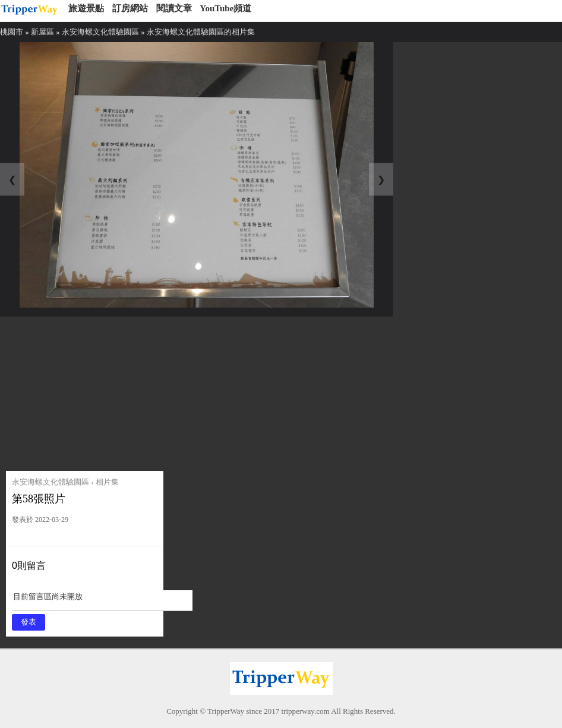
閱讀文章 (174, 8)
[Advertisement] (97, 391)
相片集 (107, 482)
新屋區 (42, 32)
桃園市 (12, 32)
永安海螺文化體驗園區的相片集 (201, 32)
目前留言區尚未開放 (102, 601)
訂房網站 (130, 8)
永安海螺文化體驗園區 (100, 32)
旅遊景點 (86, 8)
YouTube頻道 (225, 8)
